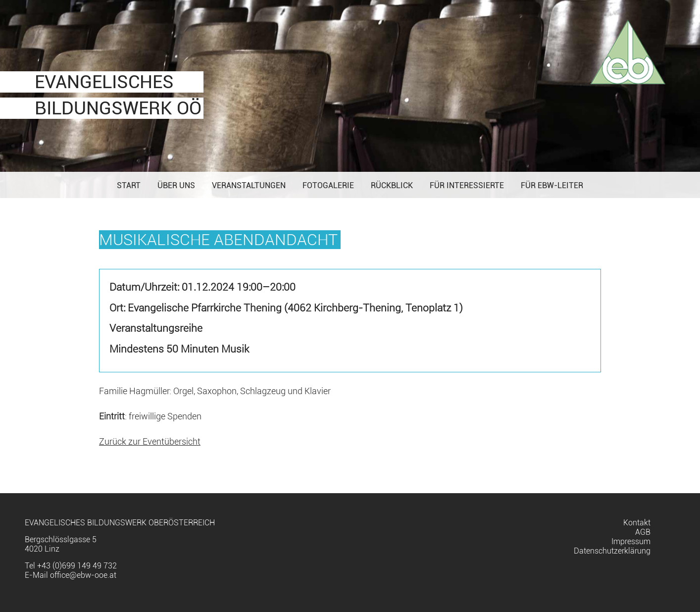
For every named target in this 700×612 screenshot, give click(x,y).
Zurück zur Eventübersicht (150, 442)
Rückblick (392, 185)
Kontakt (637, 523)
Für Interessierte (467, 185)
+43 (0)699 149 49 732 (77, 566)
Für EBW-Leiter (552, 185)
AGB (643, 532)
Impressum (631, 541)
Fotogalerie (328, 185)
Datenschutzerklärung (612, 551)
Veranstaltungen (249, 185)
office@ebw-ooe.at (83, 575)
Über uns (176, 185)
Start (129, 185)
